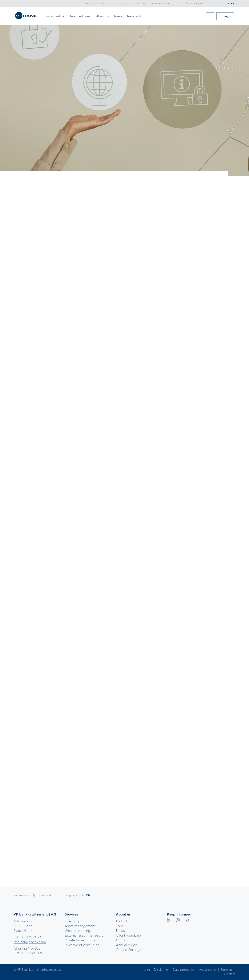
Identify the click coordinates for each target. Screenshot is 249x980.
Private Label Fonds (80, 940)
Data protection (184, 970)
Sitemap (226, 970)
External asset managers (84, 935)
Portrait (122, 921)
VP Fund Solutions (161, 4)
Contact (122, 940)
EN (233, 4)
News (118, 16)
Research (134, 16)
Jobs (120, 926)
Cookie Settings (129, 950)
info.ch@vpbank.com (30, 942)
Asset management (80, 926)
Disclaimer (161, 970)
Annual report (127, 945)
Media (113, 4)
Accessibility (208, 970)
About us (102, 16)
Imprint (145, 970)
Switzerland (195, 4)
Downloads (140, 4)
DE (227, 4)
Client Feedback (129, 935)
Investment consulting (82, 945)
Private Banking (54, 16)
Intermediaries (80, 16)
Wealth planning (78, 931)
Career (125, 4)
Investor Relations (95, 4)
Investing (72, 921)
